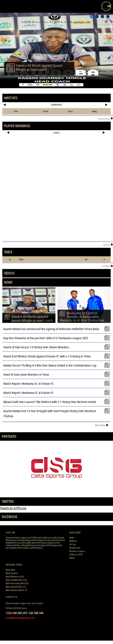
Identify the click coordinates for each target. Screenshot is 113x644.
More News (102, 425)
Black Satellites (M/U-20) (16, 580)
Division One (75, 548)
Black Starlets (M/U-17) (16, 587)
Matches (73, 541)
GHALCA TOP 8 (76, 554)
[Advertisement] (57, 150)
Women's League (77, 551)
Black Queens (12, 573)
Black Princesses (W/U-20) (17, 583)
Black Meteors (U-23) (15, 576)
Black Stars (10, 570)
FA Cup (72, 544)
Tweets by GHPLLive (13, 508)
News (72, 537)
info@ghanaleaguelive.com (20, 618)
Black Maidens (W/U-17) (16, 590)
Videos (72, 558)
